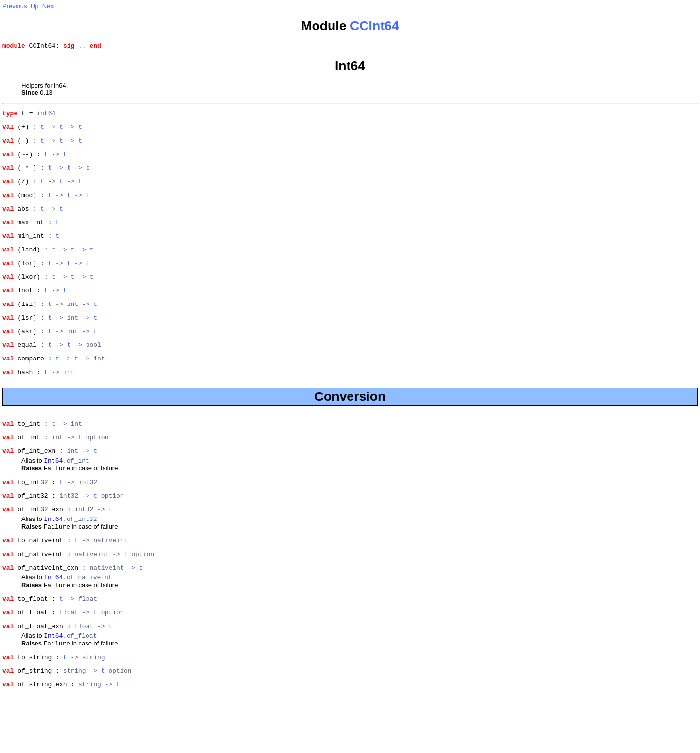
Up (35, 6)
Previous (15, 6)
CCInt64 (375, 26)
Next (49, 6)
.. (82, 47)
